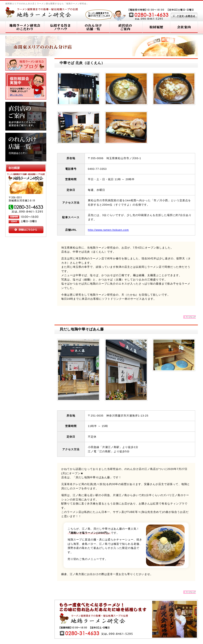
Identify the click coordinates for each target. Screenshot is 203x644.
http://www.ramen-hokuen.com (108, 230)
